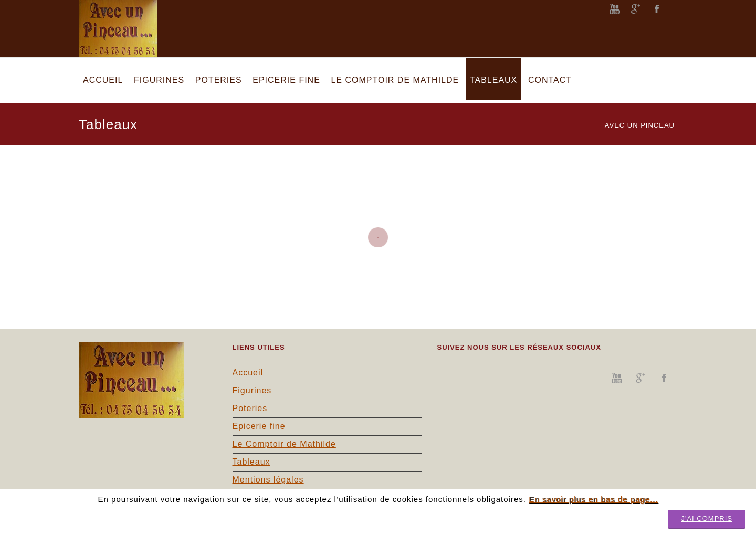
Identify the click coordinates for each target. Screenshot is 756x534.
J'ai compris (707, 519)
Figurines (252, 390)
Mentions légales (268, 480)
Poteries (250, 408)
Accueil (248, 373)
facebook (657, 9)
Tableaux (251, 462)
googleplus (636, 9)
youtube (615, 9)
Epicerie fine (259, 426)
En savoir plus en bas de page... (593, 499)
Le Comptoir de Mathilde (284, 444)
